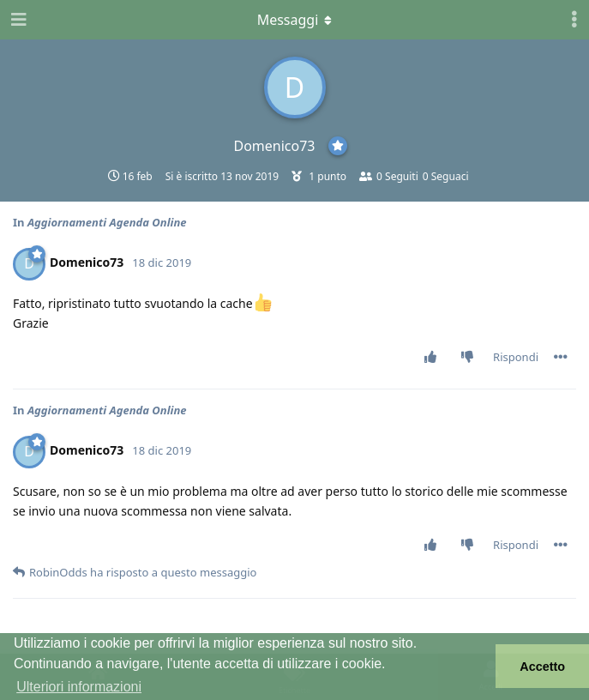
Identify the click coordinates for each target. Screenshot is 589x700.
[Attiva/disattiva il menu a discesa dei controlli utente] (574, 20)
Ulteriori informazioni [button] (79, 687)
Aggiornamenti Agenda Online (107, 222)
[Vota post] (434, 358)
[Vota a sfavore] (471, 358)
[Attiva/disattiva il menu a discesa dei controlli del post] (561, 357)
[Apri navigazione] (17, 20)
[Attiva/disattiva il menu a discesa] (295, 20)
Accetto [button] (542, 667)
